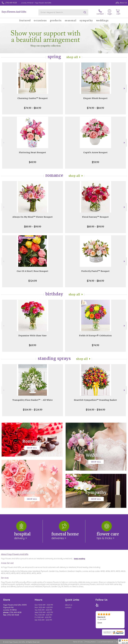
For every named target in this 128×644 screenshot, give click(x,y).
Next (125, 88)
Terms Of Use (78, 642)
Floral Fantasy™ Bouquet (95, 217)
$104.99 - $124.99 (33, 410)
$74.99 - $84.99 (33, 108)
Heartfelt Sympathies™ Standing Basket (95, 400)
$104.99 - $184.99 (95, 410)
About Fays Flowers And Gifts (15, 554)
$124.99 (33, 281)
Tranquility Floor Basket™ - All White (33, 400)
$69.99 (33, 345)
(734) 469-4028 (11, 3)
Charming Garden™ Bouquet (33, 98)
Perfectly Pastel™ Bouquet (96, 271)
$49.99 (33, 162)
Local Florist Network (106, 642)
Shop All (72, 57)
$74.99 (95, 345)
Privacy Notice (90, 642)
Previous (3, 88)
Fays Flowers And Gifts (14, 12)
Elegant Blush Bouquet (95, 98)
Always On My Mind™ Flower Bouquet (33, 217)
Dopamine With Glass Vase (33, 336)
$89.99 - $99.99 (33, 227)
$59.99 (95, 162)
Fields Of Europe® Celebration (95, 336)
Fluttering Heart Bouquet (33, 152)
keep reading (79, 559)
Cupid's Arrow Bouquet (95, 152)
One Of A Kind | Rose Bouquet (33, 271)
